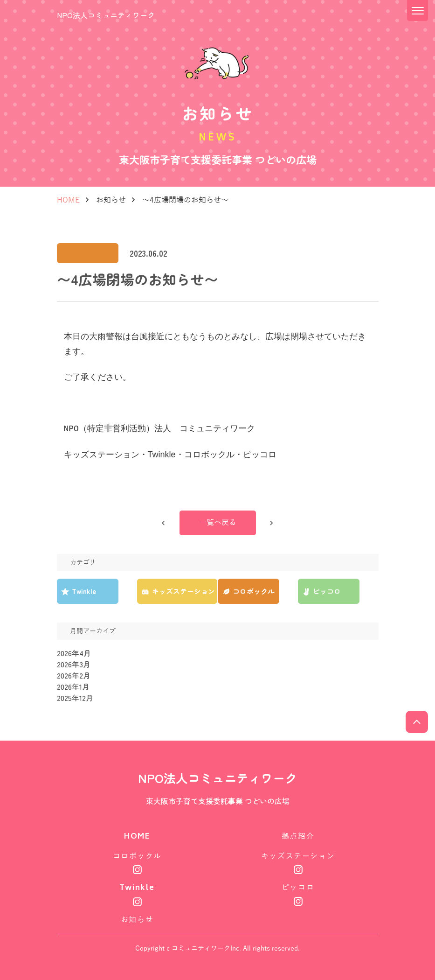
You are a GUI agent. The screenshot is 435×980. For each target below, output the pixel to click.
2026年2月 (74, 676)
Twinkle (137, 888)
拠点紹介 (298, 837)
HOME (68, 200)
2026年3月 (74, 665)
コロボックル (137, 857)
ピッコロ (298, 888)
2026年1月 (73, 687)
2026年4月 (74, 654)
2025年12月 (75, 699)
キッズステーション (298, 857)
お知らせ (111, 200)
